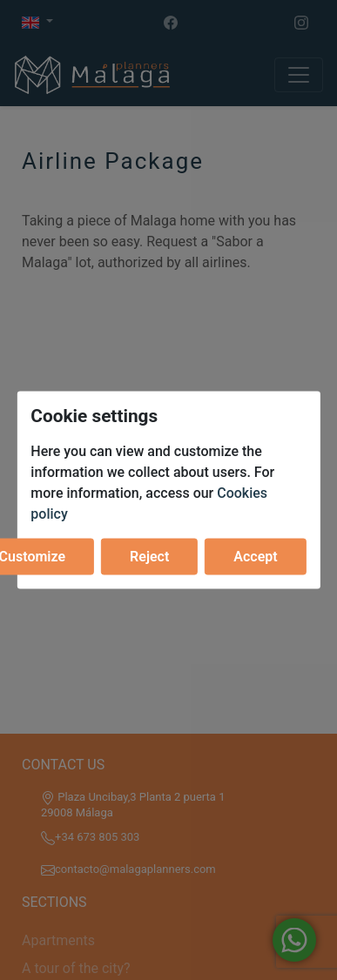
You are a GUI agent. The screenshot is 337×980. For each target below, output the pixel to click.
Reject (149, 556)
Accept (255, 556)
